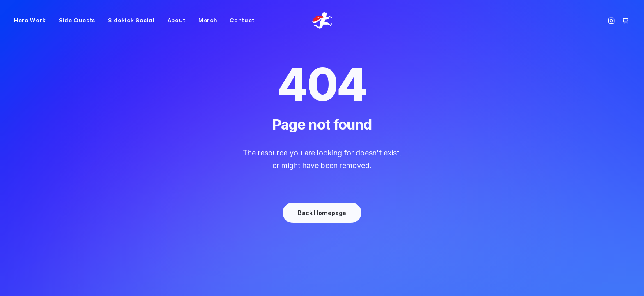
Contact (242, 27)
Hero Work (30, 27)
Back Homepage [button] (322, 213)
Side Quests (77, 27)
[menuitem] (33, 27)
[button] (613, 27)
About (177, 27)
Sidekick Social (131, 27)
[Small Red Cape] (322, 27)
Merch (208, 27)
